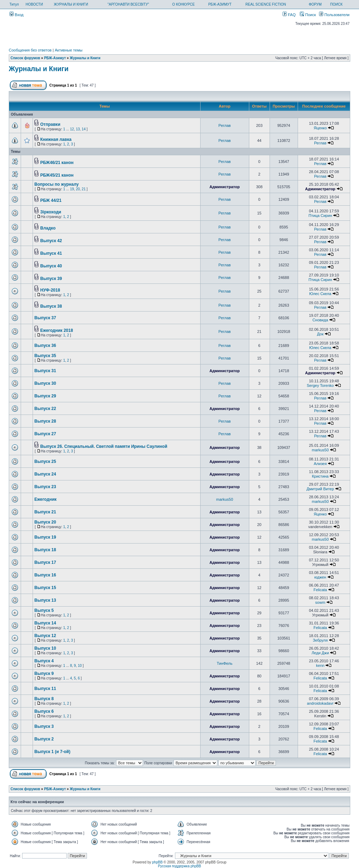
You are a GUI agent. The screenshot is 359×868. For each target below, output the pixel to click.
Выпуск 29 (45, 396)
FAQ (289, 15)
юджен (320, 577)
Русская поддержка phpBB (179, 866)
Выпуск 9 (44, 674)
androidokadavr (320, 703)
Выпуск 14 (45, 623)
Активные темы (69, 50)
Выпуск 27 (45, 434)
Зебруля (320, 640)
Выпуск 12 (45, 636)
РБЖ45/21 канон (57, 175)
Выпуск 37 (45, 318)
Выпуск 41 (51, 253)
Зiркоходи (51, 212)
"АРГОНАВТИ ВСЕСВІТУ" (128, 4)
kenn (320, 665)
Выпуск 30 (45, 383)
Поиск (308, 15)
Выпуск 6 (44, 711)
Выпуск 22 (45, 409)
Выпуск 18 (45, 550)
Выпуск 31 (45, 371)
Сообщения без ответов (30, 50)
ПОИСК (336, 4)
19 (72, 189)
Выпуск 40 (51, 266)
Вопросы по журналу (56, 184)
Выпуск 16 (45, 575)
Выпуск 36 (45, 346)
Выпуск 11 (45, 689)
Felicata (320, 590)
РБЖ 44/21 (51, 200)
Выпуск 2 (44, 739)
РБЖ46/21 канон (57, 163)
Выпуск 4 (44, 661)
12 (72, 129)
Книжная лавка (56, 139)
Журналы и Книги (85, 58)
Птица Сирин (320, 216)
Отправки (50, 124)
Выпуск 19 (45, 537)
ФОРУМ (315, 4)
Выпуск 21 (45, 512)
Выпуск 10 (45, 648)
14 (84, 129)
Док (320, 334)
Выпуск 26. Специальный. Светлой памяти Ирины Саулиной (104, 446)
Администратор (224, 187)
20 (78, 189)
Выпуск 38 (51, 306)
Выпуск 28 (45, 421)
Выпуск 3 (44, 726)
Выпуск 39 (51, 279)
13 (78, 129)
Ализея (320, 464)
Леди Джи (320, 653)
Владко (48, 228)
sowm (320, 602)
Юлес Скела (320, 294)
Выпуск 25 (45, 462)
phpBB (157, 862)
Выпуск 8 (44, 699)
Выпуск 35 (45, 356)
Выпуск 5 (44, 610)
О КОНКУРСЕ (183, 4)
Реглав (225, 125)
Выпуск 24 (45, 474)
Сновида (320, 320)
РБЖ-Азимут (55, 58)
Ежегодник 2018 (57, 330)
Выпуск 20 (45, 522)
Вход (16, 15)
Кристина (320, 476)
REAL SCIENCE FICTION (266, 4)
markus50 (320, 450)
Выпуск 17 (45, 562)
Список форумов (25, 58)
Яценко (320, 128)
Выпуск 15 (45, 588)
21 (84, 189)
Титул (14, 4)
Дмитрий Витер (320, 489)
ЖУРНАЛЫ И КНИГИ (71, 4)
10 (80, 666)
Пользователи (334, 15)
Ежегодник (45, 499)
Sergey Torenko (320, 385)
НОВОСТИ (34, 4)
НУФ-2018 (50, 290)
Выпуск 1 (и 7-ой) (52, 752)
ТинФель (225, 663)
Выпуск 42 (51, 241)
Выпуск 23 (45, 487)
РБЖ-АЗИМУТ (220, 4)
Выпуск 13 (45, 600)
